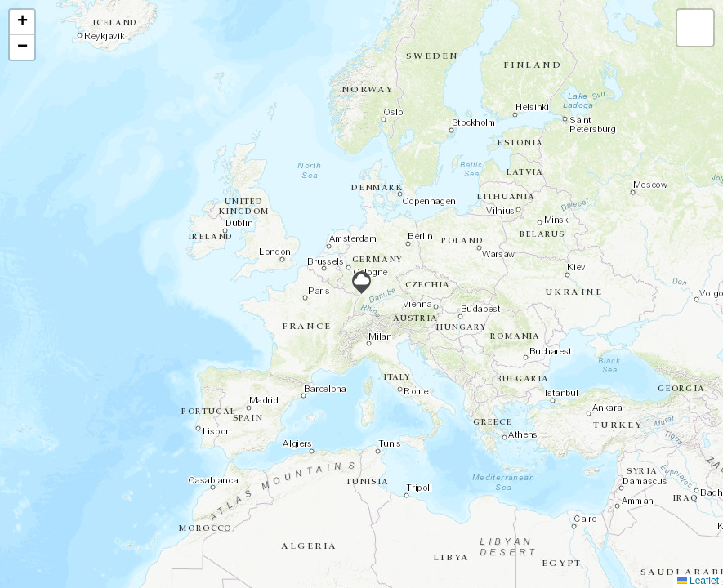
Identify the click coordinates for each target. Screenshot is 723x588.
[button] (361, 283)
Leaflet (698, 581)
